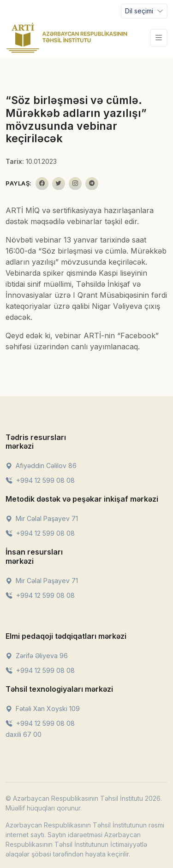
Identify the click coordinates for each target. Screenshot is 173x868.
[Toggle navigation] (144, 11)
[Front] (67, 38)
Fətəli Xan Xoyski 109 (43, 709)
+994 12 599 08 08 (40, 480)
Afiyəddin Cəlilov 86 (41, 466)
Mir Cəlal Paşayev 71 (42, 518)
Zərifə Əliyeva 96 (37, 656)
